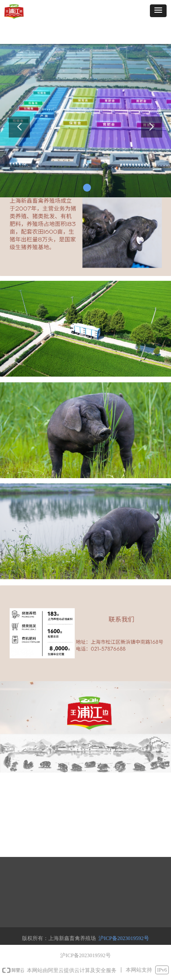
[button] (158, 11)
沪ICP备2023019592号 (124, 938)
